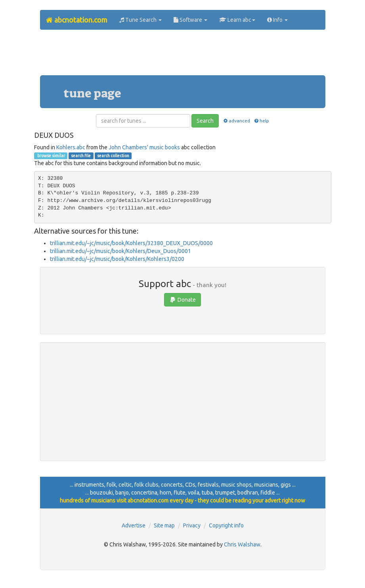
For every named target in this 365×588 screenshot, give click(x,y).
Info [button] (277, 20)
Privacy (192, 525)
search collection (113, 156)
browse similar (51, 156)
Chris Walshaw (242, 544)
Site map (164, 525)
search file (81, 156)
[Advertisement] (184, 55)
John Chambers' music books (144, 147)
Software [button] (190, 20)
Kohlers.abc (71, 147)
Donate (182, 300)
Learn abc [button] (237, 20)
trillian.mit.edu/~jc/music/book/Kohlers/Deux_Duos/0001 (120, 251)
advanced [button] (236, 121)
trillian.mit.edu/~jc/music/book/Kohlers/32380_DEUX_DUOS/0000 (131, 243)
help (261, 121)
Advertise (134, 525)
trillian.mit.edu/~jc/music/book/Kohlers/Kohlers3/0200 (117, 259)
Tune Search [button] (140, 20)
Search (205, 121)
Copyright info (226, 525)
